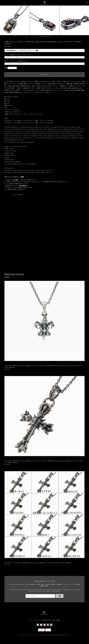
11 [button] (50, 37)
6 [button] (44, 37)
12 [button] (51, 37)
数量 (6, 68)
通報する (21, 195)
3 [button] (40, 37)
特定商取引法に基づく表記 (49, 620)
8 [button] (46, 37)
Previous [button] (3, 20)
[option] (15, 20)
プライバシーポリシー (34, 620)
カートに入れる (44, 75)
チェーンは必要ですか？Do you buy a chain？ (18, 55)
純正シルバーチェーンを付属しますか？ (16, 61)
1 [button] (38, 37)
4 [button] (42, 37)
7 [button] (45, 37)
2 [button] (39, 37)
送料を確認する (23, 186)
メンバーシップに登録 (12, 180)
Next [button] (86, 20)
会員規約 (58, 620)
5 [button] (43, 37)
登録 (60, 596)
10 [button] (49, 37)
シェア (15, 195)
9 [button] (48, 37)
